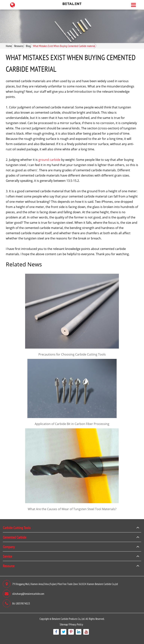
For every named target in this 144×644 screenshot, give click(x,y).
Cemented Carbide (15, 537)
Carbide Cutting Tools (17, 528)
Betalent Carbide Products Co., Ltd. (68, 619)
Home (9, 46)
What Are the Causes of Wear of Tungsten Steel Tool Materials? (72, 509)
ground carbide (49, 160)
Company (9, 547)
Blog (28, 46)
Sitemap (64, 624)
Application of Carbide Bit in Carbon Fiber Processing (72, 424)
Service (7, 556)
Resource (19, 46)
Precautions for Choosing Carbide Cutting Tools (72, 354)
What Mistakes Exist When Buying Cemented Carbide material (64, 46)
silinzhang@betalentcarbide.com (24, 594)
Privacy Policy (76, 624)
